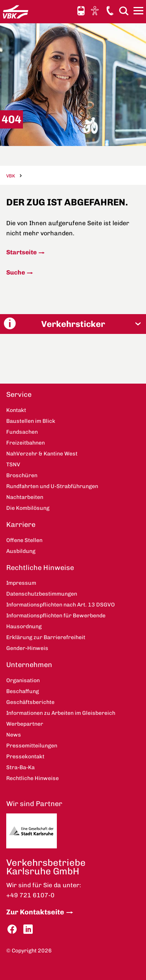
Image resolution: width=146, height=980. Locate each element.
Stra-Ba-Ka (20, 767)
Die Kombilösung (28, 508)
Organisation (23, 680)
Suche (16, 272)
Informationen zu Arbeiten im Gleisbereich (61, 713)
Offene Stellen (24, 540)
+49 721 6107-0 (30, 895)
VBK (11, 176)
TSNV (13, 465)
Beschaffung (23, 691)
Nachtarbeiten (25, 497)
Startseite (21, 252)
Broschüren (22, 475)
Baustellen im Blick (31, 421)
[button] (73, 324)
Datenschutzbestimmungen (42, 594)
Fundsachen (22, 432)
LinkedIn (28, 929)
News (14, 735)
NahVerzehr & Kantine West (42, 454)
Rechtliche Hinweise (40, 568)
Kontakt (110, 10)
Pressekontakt (25, 757)
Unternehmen (29, 665)
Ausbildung (21, 551)
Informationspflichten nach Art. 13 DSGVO (61, 605)
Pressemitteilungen (32, 746)
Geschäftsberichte (30, 702)
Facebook (12, 929)
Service (19, 394)
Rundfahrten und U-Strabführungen (52, 486)
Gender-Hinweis (27, 648)
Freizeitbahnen (26, 443)
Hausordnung (24, 626)
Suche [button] (124, 11)
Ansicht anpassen (96, 10)
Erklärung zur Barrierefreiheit (46, 637)
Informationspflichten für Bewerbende (56, 616)
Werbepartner (25, 724)
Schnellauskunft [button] (81, 11)
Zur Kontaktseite (35, 912)
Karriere (21, 525)
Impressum (21, 583)
